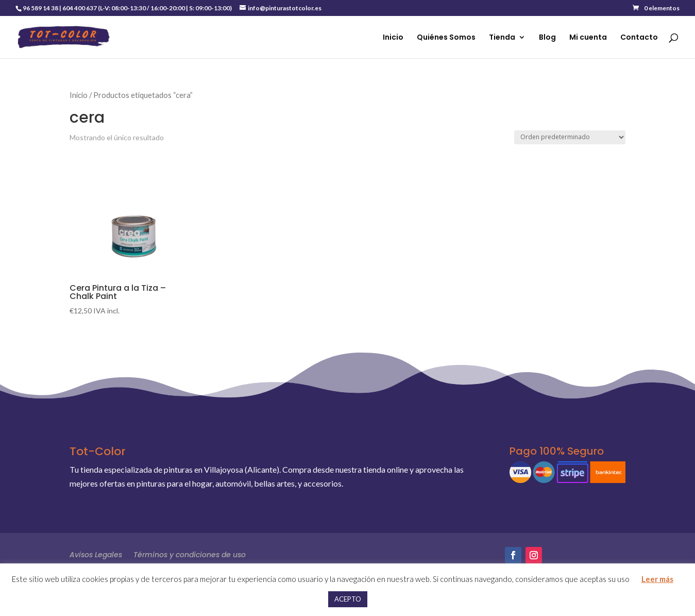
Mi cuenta (588, 38)
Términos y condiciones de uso (190, 554)
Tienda (502, 38)
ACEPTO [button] (348, 599)
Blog (547, 38)
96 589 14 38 (40, 8)
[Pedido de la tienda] (570, 137)
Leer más (657, 579)
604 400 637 (80, 8)
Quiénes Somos (446, 38)
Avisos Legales (96, 554)
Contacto (639, 38)
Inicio (393, 38)
